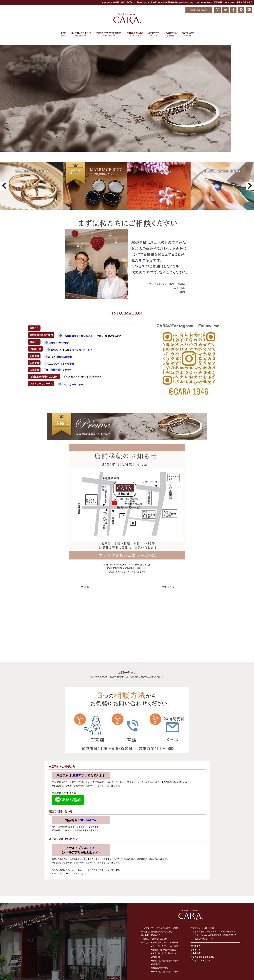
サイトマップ (196, 950)
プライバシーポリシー (200, 961)
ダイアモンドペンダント (82, 377)
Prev (4, 186)
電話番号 (81, 820)
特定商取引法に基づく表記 (202, 957)
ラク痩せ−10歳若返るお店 (90, 336)
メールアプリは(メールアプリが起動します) (81, 850)
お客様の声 (195, 953)
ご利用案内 (195, 946)
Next (250, 186)
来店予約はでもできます (81, 776)
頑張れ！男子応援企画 (69, 350)
